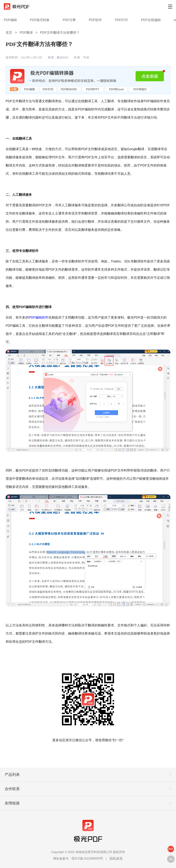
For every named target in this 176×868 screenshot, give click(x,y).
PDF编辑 (10, 20)
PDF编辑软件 (38, 317)
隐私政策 (116, 859)
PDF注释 (69, 20)
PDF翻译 (26, 33)
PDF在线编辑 (151, 20)
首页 (9, 33)
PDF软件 (95, 20)
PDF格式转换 (40, 20)
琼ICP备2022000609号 (87, 859)
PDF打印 (121, 20)
